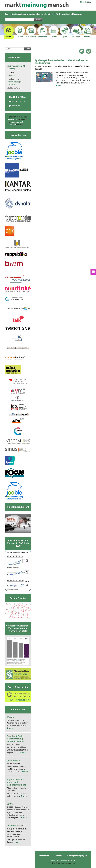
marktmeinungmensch (37, 5)
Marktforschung (14, 82)
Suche (27, 49)
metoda (11, 75)
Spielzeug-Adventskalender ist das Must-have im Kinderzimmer (61, 62)
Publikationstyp (17, 101)
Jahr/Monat (15, 106)
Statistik (11, 84)
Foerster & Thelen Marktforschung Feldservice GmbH (15, 739)
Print (89, 51)
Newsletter (86, 2)
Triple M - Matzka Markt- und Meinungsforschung (16, 782)
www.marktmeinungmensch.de (63, 860)
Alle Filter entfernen (15, 88)
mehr (60, 85)
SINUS (10, 804)
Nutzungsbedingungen (77, 856)
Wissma (11, 717)
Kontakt (58, 856)
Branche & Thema (17, 97)
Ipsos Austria (13, 760)
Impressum (44, 856)
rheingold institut (16, 826)
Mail (82, 51)
